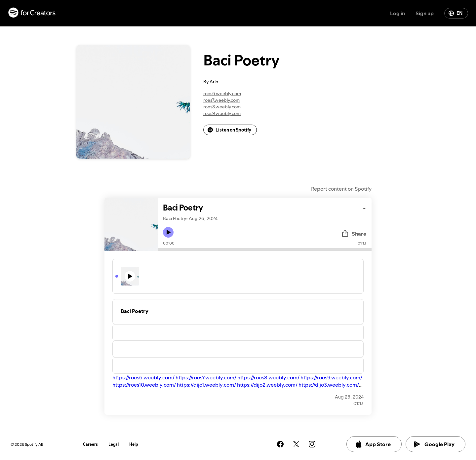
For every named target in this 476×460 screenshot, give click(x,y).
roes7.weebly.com (221, 100)
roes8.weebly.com (222, 107)
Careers (90, 444)
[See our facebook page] (280, 444)
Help (134, 444)
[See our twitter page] (296, 444)
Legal (114, 444)
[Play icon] (168, 232)
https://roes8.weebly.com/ (268, 377)
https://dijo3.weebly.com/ (329, 385)
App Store (373, 444)
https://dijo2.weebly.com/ (267, 385)
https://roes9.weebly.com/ (331, 377)
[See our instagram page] (312, 444)
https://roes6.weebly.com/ (143, 377)
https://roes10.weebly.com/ (144, 385)
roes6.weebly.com (222, 94)
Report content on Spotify (341, 189)
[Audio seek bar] (265, 249)
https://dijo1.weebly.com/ (206, 385)
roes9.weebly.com (222, 113)
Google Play (434, 444)
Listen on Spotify (229, 130)
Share (354, 234)
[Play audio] (365, 207)
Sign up (425, 13)
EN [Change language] (456, 13)
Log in (397, 13)
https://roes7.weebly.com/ (206, 377)
